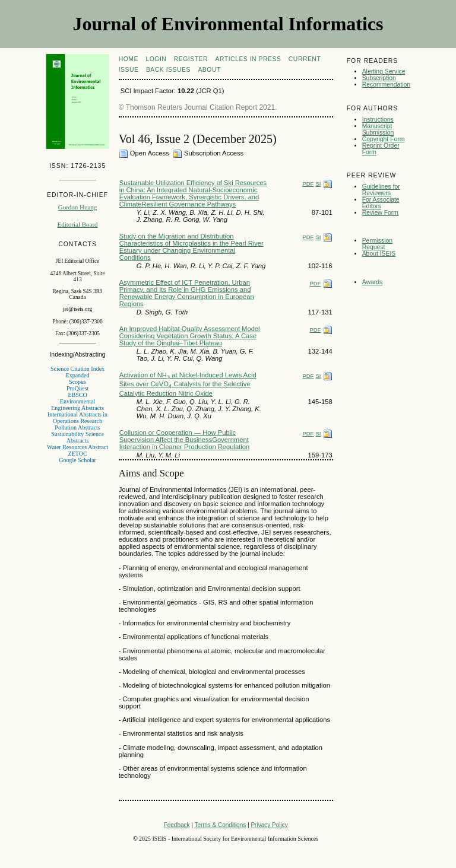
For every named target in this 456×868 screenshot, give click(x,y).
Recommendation (386, 85)
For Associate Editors (381, 203)
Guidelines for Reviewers (381, 190)
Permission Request (377, 244)
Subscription (379, 78)
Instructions (378, 120)
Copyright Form (384, 139)
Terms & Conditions (221, 825)
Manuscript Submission (378, 129)
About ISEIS (379, 254)
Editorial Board (77, 224)
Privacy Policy (269, 825)
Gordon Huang (78, 207)
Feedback (177, 825)
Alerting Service (384, 71)
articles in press (248, 59)
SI (319, 184)
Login (156, 59)
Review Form (380, 213)
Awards (372, 282)
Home (129, 59)
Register (191, 59)
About (209, 70)
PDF (308, 184)
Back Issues (168, 70)
